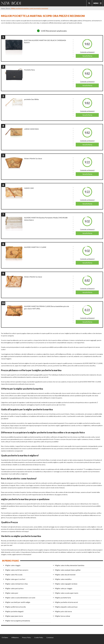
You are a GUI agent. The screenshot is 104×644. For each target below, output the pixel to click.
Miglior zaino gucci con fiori (15, 579)
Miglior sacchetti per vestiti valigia (18, 602)
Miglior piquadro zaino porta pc (66, 607)
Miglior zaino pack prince (14, 588)
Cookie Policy (39, 637)
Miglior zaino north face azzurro (17, 570)
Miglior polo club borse (63, 611)
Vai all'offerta (87, 56)
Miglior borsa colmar (63, 616)
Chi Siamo (5, 637)
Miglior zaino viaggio (13, 565)
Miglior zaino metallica (63, 579)
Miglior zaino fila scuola (14, 575)
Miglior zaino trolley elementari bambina (70, 565)
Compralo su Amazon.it (87, 52)
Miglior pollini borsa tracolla (15, 607)
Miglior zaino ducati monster (65, 575)
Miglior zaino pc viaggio (64, 588)
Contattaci (50, 637)
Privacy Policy (26, 637)
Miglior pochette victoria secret (66, 602)
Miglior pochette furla (63, 598)
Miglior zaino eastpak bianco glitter (68, 570)
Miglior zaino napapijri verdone (66, 584)
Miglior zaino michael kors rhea (16, 584)
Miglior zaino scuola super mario (67, 593)
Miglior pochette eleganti (14, 611)
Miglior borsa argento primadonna (18, 621)
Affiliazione (15, 637)
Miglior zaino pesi (12, 593)
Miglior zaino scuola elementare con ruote (20, 598)
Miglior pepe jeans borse (14, 616)
